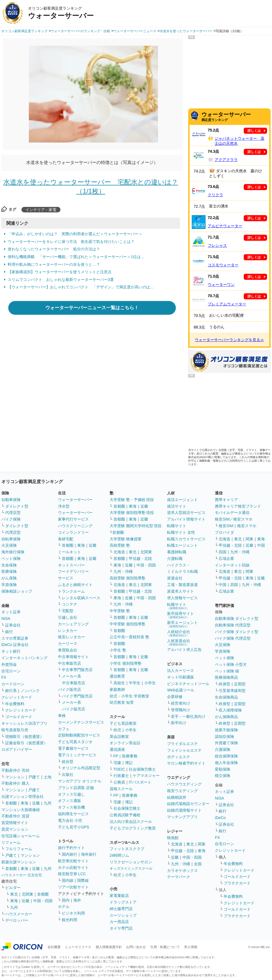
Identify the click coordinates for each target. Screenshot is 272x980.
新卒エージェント (182, 624)
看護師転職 (177, 552)
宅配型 (68, 611)
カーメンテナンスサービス (81, 722)
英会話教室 (119, 737)
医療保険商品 (226, 677)
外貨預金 (9, 664)
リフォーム (11, 842)
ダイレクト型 (17, 506)
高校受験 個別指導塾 (127, 578)
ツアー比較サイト (73, 887)
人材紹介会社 (179, 633)
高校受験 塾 (120, 545)
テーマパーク (179, 877)
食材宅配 (66, 539)
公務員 (119, 782)
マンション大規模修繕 (21, 810)
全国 (198, 864)
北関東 (27, 894)
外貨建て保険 (226, 743)
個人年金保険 (226, 763)
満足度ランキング (236, 117)
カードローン (13, 684)
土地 (48, 777)
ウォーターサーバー (75, 500)
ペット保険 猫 (227, 671)
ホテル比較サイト (73, 867)
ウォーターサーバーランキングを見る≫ (229, 340)
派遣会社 (175, 578)
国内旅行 (70, 854)
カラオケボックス (182, 870)
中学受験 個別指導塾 (127, 624)
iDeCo (220, 818)
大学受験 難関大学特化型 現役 (136, 526)
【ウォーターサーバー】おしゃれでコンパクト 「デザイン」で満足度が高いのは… (81, 287)
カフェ (64, 729)
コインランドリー (73, 532)
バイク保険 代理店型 (233, 638)
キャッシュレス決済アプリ (24, 723)
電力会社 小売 (70, 820)
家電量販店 (119, 896)
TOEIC (119, 769)
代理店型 (13, 513)
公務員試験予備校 (125, 815)
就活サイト (177, 506)
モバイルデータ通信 (232, 513)
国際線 (83, 880)
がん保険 (9, 578)
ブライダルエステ (182, 744)
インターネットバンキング (24, 658)
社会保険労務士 (142, 769)
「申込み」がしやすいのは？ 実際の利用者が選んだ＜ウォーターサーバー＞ (75, 234)
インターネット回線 (232, 565)
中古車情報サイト (73, 657)
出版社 (68, 774)
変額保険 (223, 769)
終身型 (224, 684)
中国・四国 (43, 901)
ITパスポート (140, 782)
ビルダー (13, 888)
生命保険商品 (226, 697)
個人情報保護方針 (109, 947)
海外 (77, 900)
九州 (48, 803)
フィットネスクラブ (127, 849)
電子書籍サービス (73, 748)
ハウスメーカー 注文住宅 (22, 875)
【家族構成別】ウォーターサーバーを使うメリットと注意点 (60, 272)
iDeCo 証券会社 (15, 645)
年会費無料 (15, 704)
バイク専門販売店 (77, 696)
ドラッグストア (123, 902)
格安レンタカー (71, 637)
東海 (24, 803)
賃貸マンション (15, 829)
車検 (62, 716)
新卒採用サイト (181, 615)
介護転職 (175, 559)
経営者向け (181, 703)
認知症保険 (224, 737)
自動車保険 (11, 500)
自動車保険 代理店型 (233, 625)
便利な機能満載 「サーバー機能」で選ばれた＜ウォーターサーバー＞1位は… (76, 257)
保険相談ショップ (17, 591)
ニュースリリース (78, 947)
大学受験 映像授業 (126, 539)
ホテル (64, 907)
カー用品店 (119, 922)
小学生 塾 (118, 650)
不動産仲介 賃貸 (15, 816)
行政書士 (121, 776)
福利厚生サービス (73, 814)
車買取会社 (68, 650)
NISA (6, 618)
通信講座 (117, 749)
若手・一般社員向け (188, 716)
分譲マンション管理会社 (23, 796)
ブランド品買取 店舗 (76, 788)
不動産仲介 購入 (15, 783)
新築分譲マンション (19, 862)
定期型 (240, 684)
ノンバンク (30, 691)
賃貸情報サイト (15, 823)
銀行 (9, 632)
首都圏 (11, 803)
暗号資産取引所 (15, 730)
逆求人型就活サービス (186, 513)
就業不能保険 (226, 730)
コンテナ (70, 604)
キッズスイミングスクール (131, 868)
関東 (202, 844)
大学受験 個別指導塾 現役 (132, 513)
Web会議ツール (181, 690)
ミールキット (70, 552)
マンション (15, 777)
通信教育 (117, 676)
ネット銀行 (11, 651)
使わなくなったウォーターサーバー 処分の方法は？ (54, 249)
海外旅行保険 (13, 552)
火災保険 (9, 545)
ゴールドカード (19, 717)
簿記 (129, 763)
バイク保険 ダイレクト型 (237, 632)
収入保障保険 (230, 710)
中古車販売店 (70, 663)
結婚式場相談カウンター (188, 804)
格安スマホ (247, 526)
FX (4, 677)
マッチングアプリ (182, 817)
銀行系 (11, 691)
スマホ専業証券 (15, 638)
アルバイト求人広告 (184, 650)
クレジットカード (17, 697)
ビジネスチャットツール (188, 684)
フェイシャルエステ (184, 750)
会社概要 (54, 947)
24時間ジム (120, 855)
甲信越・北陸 (140, 559)
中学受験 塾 (120, 611)
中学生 (135, 683)
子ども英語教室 (123, 723)
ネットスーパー (71, 565)
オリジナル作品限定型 (81, 768)
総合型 (68, 762)
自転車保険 (11, 539)
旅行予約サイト (71, 848)
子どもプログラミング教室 (133, 828)
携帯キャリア (226, 500)
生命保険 (9, 565)
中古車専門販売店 (77, 670)
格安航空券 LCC (72, 874)
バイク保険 (11, 519)
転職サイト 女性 (181, 532)
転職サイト (177, 526)
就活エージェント (182, 500)
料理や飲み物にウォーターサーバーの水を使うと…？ (54, 264)
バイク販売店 (70, 689)
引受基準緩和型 (232, 691)
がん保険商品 (226, 717)
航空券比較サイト (73, 861)
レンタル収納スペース (81, 598)
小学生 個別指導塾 (126, 663)
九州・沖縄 (123, 571)
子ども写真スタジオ (75, 742)
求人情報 (191, 947)
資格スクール (121, 789)
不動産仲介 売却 (15, 770)
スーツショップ (123, 915)
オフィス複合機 (71, 807)
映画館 (173, 838)
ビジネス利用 (73, 913)
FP (116, 756)
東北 (14, 894)
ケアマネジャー (146, 776)
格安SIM (226, 526)
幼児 (117, 730)
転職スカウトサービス (186, 539)
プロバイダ (224, 532)
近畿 (36, 803)
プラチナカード (237, 883)
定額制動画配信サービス (79, 735)
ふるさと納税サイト (75, 585)
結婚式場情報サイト (184, 810)
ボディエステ (179, 757)
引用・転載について (165, 947)
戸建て (34, 777)
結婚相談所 (177, 797)
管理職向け (181, 710)
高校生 (119, 683)
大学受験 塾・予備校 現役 (132, 500)
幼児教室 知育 (122, 702)
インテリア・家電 (41, 210)
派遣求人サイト (181, 591)
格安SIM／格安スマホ (234, 519)
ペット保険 (11, 559)
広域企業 (226, 559)
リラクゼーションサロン (131, 862)
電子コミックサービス (77, 755)
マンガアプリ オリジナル (80, 781)
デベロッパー (17, 920)
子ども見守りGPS (74, 827)
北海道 (119, 552)
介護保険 (223, 749)
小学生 (150, 683)
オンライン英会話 (125, 743)
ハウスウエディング (184, 784)
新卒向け (179, 723)
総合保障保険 (226, 756)
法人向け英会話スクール (131, 822)
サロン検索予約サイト (186, 763)
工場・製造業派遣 (182, 585)
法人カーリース (181, 670)
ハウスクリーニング (75, 526)
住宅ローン (11, 671)
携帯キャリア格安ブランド (238, 506)
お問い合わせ (136, 947)
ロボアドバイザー (17, 749)
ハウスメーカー (19, 914)
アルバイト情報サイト (186, 519)
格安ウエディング (182, 791)
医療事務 (130, 756)
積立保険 (223, 776)
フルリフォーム (19, 849)
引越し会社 (68, 617)
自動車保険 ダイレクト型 (237, 618)
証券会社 (13, 625)
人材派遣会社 (179, 642)
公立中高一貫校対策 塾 (129, 637)
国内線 (68, 880)
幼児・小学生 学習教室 (129, 696)
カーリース (68, 644)
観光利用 (70, 920)
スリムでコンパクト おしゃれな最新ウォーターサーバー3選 (61, 280)
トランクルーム (71, 591)
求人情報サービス (182, 598)
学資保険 (9, 585)
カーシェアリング (73, 624)
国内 (66, 900)
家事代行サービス (73, 519)
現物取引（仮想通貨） (24, 737)
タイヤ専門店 (121, 928)
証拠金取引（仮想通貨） (26, 743)
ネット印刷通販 (181, 677)
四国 (223, 552)
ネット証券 (11, 612)
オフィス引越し (71, 794)
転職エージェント (182, 545)
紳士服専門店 (121, 909)
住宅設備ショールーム (21, 836)
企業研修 (175, 697)
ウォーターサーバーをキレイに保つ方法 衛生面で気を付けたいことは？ (71, 242)
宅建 (117, 763)
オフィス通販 (70, 801)
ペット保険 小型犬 (231, 664)
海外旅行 (89, 854)
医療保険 (9, 571)
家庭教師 (117, 689)
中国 (261, 545)
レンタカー (68, 631)
